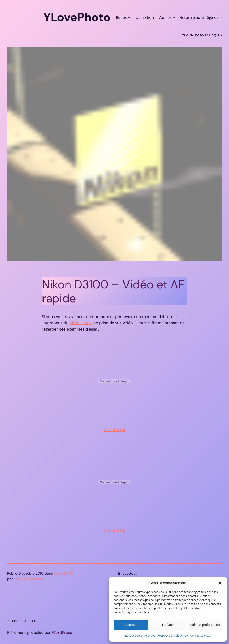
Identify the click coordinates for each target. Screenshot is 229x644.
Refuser (168, 625)
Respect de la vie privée (140, 636)
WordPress (62, 633)
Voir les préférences (205, 625)
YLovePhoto (21, 621)
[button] (220, 583)
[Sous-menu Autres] (174, 17)
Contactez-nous (200, 636)
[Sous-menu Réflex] (129, 17)
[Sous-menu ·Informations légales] (221, 17)
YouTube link (115, 430)
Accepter (131, 625)
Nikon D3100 (81, 323)
